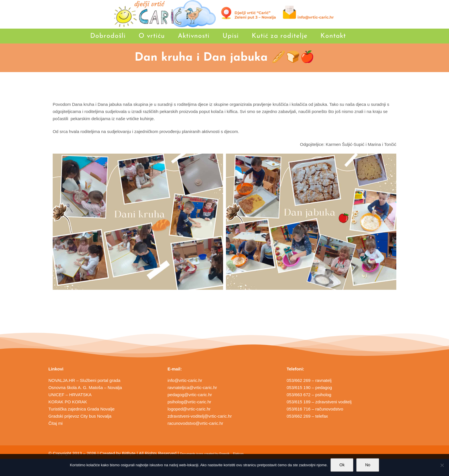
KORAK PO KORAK (68, 402)
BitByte (129, 453)
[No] (442, 465)
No (368, 465)
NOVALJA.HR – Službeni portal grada (84, 380)
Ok (342, 465)
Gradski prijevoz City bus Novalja (80, 416)
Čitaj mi (56, 423)
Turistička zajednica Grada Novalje (81, 409)
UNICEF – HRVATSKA (70, 395)
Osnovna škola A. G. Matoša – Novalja (85, 387)
